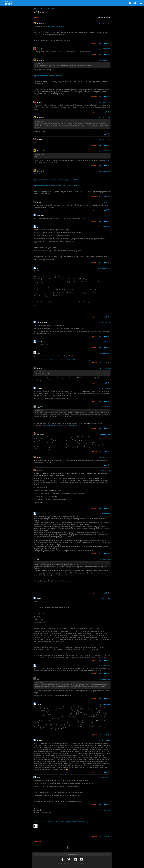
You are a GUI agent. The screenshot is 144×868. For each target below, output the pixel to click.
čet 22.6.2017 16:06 (105, 457)
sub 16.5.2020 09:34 (105, 740)
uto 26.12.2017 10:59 (105, 679)
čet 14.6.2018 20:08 (105, 704)
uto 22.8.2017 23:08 (105, 514)
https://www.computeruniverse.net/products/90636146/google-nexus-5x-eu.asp (64, 360)
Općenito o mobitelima (44, 9)
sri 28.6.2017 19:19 (105, 471)
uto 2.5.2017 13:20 (105, 434)
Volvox (39, 202)
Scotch (39, 599)
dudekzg (39, 368)
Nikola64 (39, 666)
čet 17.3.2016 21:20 (105, 368)
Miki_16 (39, 679)
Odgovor (94, 43)
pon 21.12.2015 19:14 (104, 268)
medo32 (39, 457)
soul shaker (40, 434)
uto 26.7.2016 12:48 (105, 407)
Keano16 (39, 342)
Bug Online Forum (9, 3)
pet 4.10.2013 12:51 (105, 118)
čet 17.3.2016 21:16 (105, 353)
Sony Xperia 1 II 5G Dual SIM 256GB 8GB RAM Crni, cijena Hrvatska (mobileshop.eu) (61, 822)
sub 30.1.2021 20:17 (105, 810)
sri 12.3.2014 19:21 (105, 216)
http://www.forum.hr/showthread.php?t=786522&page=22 (61, 425)
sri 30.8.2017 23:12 (105, 599)
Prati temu (101, 17)
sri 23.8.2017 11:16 (105, 559)
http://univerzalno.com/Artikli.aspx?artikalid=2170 (49, 76)
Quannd (39, 704)
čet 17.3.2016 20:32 (105, 342)
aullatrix (39, 740)
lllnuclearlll (40, 24)
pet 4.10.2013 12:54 (105, 151)
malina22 (39, 49)
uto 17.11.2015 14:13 (105, 227)
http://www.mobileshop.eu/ (56, 26)
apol (38, 227)
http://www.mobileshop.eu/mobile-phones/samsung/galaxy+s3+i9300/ (56, 180)
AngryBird (40, 407)
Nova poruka (37, 17)
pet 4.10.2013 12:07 (105, 24)
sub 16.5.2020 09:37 (105, 778)
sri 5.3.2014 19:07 (106, 202)
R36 (38, 559)
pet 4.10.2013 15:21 (105, 171)
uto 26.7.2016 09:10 (105, 389)
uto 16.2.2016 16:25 (105, 323)
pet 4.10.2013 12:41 (105, 60)
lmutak (39, 810)
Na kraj (108, 17)
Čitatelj (39, 778)
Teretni (39, 268)
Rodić (38, 353)
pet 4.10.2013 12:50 (105, 102)
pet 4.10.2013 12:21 (105, 49)
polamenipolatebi (42, 514)
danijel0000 (40, 216)
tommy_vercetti (42, 323)
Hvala (101, 43)
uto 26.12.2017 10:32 (105, 666)
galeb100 (39, 389)
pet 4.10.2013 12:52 (105, 140)
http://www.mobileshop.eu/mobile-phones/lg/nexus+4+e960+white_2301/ (57, 186)
